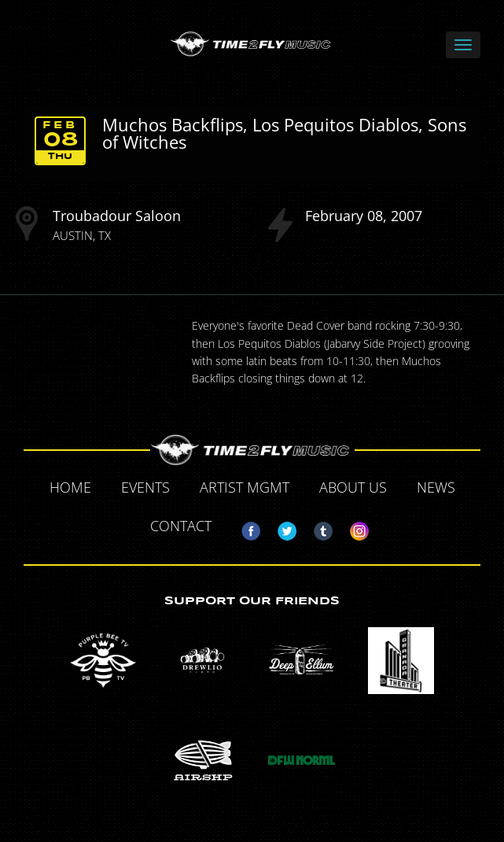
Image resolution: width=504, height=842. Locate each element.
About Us (353, 487)
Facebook (245, 528)
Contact (181, 526)
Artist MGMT (245, 487)
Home (70, 487)
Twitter (281, 528)
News (436, 487)
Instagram (353, 528)
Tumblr (317, 528)
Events (145, 487)
